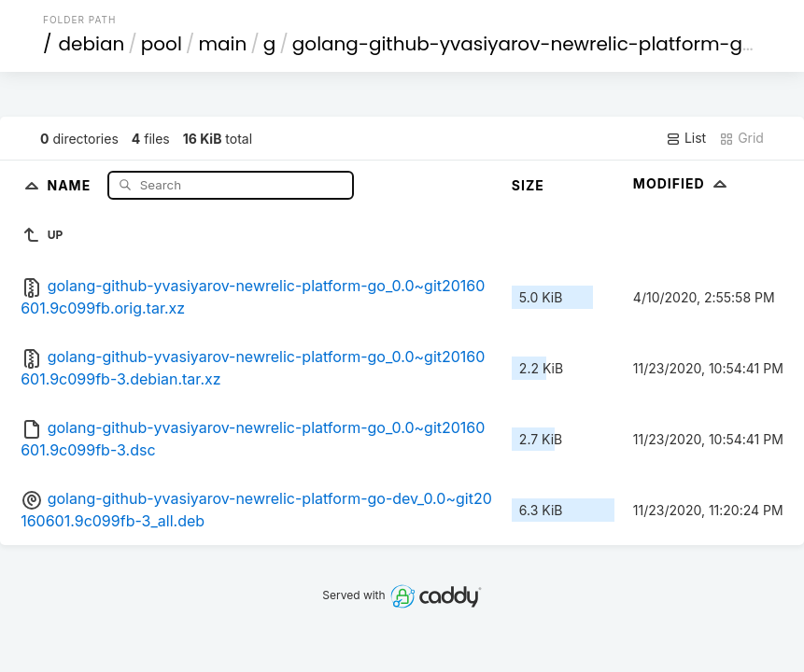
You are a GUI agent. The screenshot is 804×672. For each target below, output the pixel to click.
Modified (682, 183)
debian (92, 44)
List (686, 138)
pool (162, 44)
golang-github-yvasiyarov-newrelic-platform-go (523, 44)
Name (71, 184)
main (222, 44)
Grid (741, 138)
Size (528, 185)
